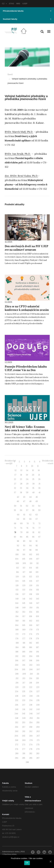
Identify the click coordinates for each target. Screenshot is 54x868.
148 (17, 608)
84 (21, 537)
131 (38, 585)
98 (30, 550)
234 (31, 700)
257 (24, 727)
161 (24, 621)
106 (31, 559)
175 (38, 634)
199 (38, 661)
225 (24, 692)
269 (24, 740)
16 (39, 470)
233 (24, 700)
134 (31, 590)
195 (38, 656)
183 (37, 643)
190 (31, 652)
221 (24, 687)
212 (17, 678)
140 (17, 599)
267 (38, 736)
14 (27, 470)
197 (24, 661)
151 (38, 608)
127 (38, 581)
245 (24, 714)
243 (38, 709)
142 (31, 599)
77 (39, 528)
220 (17, 687)
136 (17, 594)
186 (31, 647)
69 (21, 524)
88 (18, 541)
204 (16, 670)
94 (30, 546)
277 (24, 749)
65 (24, 519)
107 (38, 559)
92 (18, 546)
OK (27, 863)
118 (30, 572)
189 (24, 652)
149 (24, 608)
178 (31, 639)
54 (39, 506)
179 (37, 639)
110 (31, 563)
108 (17, 563)
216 (17, 683)
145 (24, 603)
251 (38, 718)
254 (31, 722)
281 (24, 753)
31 (39, 484)
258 (31, 727)
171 (38, 630)
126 (31, 581)
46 (18, 501)
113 (24, 568)
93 (24, 546)
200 (17, 665)
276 (17, 749)
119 (37, 572)
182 (31, 643)
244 (16, 714)
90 (30, 541)
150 (31, 608)
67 (37, 519)
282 (31, 753)
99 (37, 550)
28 (21, 484)
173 (24, 634)
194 (31, 656)
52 (27, 506)
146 (31, 603)
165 (24, 625)
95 (37, 546)
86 (33, 537)
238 (31, 705)
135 (38, 590)
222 (31, 687)
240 (17, 709)
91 (37, 541)
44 (30, 497)
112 (17, 568)
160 (17, 621)
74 (21, 528)
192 (17, 656)
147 (38, 603)
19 (27, 475)
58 (33, 510)
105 (24, 559)
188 (17, 652)
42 (18, 497)
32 (15, 488)
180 (17, 643)
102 (31, 554)
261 (24, 731)
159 (37, 616)
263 (38, 731)
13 (21, 470)
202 (31, 665)
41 (40, 493)
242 (31, 709)
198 (31, 661)
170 (31, 630)
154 (31, 612)
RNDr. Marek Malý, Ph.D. (19, 132)
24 (27, 479)
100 (17, 554)
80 (27, 532)
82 (39, 532)
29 (27, 484)
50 (15, 506)
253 (24, 722)
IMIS (18, 4)
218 (31, 683)
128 (17, 585)
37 (15, 493)
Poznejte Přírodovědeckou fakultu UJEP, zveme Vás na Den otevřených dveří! (26, 370)
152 (17, 612)
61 (24, 515)
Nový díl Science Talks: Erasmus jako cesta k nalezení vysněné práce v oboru (26, 430)
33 (21, 488)
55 (15, 510)
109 (24, 563)
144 (17, 603)
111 (38, 563)
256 (17, 727)
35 (33, 488)
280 (17, 753)
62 (30, 515)
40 (33, 493)
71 (34, 524)
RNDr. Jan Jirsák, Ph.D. (18, 154)
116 (17, 572)
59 (39, 510)
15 (33, 470)
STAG (11, 4)
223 (38, 687)
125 (24, 581)
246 (31, 714)
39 (27, 493)
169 (24, 630)
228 (17, 696)
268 (17, 740)
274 (31, 745)
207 (38, 670)
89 (24, 541)
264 (16, 736)
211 (38, 674)
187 (38, 647)
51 (21, 506)
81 (33, 532)
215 (38, 678)
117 (24, 572)
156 (17, 616)
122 (31, 577)
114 (31, 568)
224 (17, 692)
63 (37, 515)
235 (38, 700)
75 (27, 528)
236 (17, 705)
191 (38, 652)
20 (33, 475)
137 (24, 594)
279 (38, 749)
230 (31, 696)
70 (28, 524)
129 (24, 585)
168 (17, 630)
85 (27, 537)
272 (17, 745)
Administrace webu (11, 852)
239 (38, 705)
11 (38, 466)
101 (24, 554)
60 (18, 515)
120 (17, 577)
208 (17, 674)
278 (31, 749)
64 (18, 519)
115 (37, 568)
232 (17, 700)
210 (31, 674)
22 (15, 479)
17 (15, 475)
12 (16, 470)
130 (31, 585)
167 (38, 625)
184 (17, 647)
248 (17, 718)
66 (30, 519)
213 (24, 678)
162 (31, 621)
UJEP (25, 4)
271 (38, 740)
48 (30, 501)
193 (24, 656)
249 (24, 718)
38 (21, 493)
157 (24, 616)
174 (31, 634)
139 (37, 594)
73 (15, 528)
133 (24, 590)
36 (39, 488)
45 (37, 497)
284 (17, 758)
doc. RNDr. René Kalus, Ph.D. (21, 176)
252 (17, 722)
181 (24, 643)
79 (21, 532)
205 (24, 670)
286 (31, 758)
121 (24, 577)
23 (21, 479)
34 (27, 488)
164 (17, 625)
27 (15, 484)
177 (24, 639)
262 (31, 731)
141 (24, 599)
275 (38, 745)
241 (24, 709)
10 (32, 466)
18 (21, 475)
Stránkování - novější (10, 462)
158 (31, 616)
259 (38, 727)
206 (31, 670)
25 (33, 479)
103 (38, 554)
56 (21, 510)
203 (38, 665)
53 (33, 506)
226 (31, 692)
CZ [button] (4, 4)
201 (24, 665)
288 (27, 762)
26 (39, 479)
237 (24, 705)
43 (24, 497)
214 (31, 678)
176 (17, 639)
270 (31, 740)
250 (31, 718)
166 (31, 625)
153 (24, 612)
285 (24, 758)
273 (24, 745)
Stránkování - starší (48, 462)
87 (39, 537)
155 (38, 612)
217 (24, 683)
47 (24, 501)
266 (31, 736)
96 (18, 550)
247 (38, 714)
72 (39, 524)
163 (38, 621)
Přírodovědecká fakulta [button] (27, 11)
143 (38, 599)
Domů (10, 74)
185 (24, 647)
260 (17, 731)
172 (17, 634)
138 (31, 594)
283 (38, 753)
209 (24, 674)
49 (37, 501)
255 (38, 722)
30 (33, 484)
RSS (23, 852)
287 (38, 758)
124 (17, 581)
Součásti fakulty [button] (27, 19)
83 (15, 537)
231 (38, 696)
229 (24, 696)
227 (38, 692)
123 (37, 577)
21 (39, 475)
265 (24, 736)
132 (17, 590)
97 (24, 550)
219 (37, 683)
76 (33, 528)
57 (27, 510)
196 (17, 661)
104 (17, 559)
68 (15, 524)
